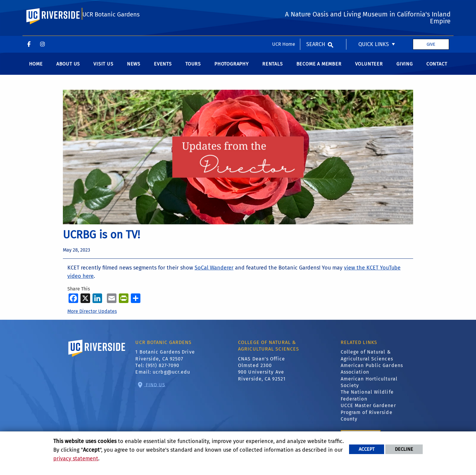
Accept (367, 449)
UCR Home (284, 8)
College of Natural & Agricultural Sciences (367, 359)
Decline (404, 449)
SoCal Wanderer (214, 271)
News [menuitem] (134, 67)
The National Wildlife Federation (367, 399)
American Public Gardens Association (372, 372)
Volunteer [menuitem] (369, 67)
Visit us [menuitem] (103, 67)
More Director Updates (92, 315)
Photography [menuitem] (232, 67)
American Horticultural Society (369, 386)
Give (431, 8)
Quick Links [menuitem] (374, 8)
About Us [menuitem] (68, 67)
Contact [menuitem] (437, 67)
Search (316, 8)
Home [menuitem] (36, 67)
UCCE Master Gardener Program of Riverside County (368, 416)
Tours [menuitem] (193, 67)
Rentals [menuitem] (273, 67)
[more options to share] (136, 301)
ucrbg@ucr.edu (171, 376)
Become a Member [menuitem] (319, 67)
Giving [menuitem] (405, 67)
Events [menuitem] (163, 67)
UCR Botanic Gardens (111, 34)
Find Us (155, 388)
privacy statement (76, 459)
